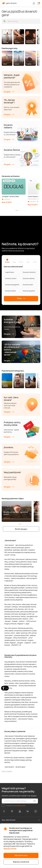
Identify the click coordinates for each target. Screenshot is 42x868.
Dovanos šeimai (10, 291)
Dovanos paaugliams (12, 285)
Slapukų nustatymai (21, 862)
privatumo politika (20, 806)
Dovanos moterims (29, 272)
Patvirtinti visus (21, 855)
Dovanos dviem (28, 285)
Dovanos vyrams (11, 278)
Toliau (21, 299)
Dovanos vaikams (29, 278)
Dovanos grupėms (29, 291)
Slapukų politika (10, 848)
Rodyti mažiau (7, 771)
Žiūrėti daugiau (21, 529)
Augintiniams (10, 272)
